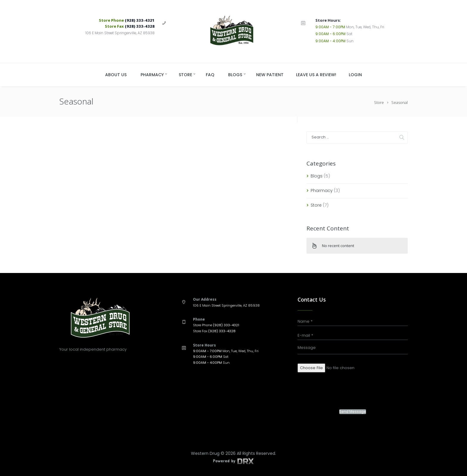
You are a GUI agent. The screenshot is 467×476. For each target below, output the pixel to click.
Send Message (353, 412)
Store (379, 102)
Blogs (317, 176)
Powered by (233, 461)
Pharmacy (322, 191)
